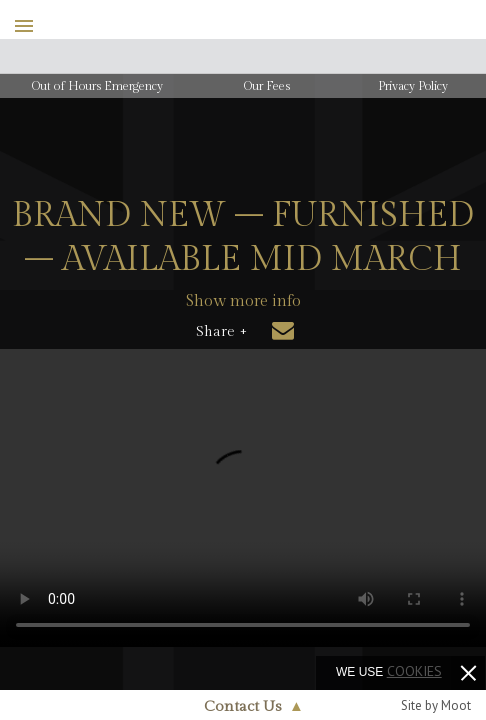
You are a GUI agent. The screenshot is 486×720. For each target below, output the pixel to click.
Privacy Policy (413, 86)
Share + (221, 332)
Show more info (243, 301)
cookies (414, 671)
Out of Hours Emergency (97, 86)
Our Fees (267, 86)
